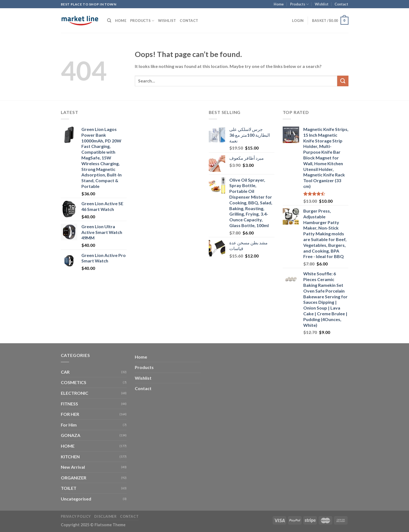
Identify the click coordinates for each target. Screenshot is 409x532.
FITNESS (69, 404)
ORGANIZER (74, 478)
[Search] (109, 21)
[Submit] (343, 81)
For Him (69, 425)
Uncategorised (76, 499)
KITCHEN (70, 457)
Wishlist (322, 4)
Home (279, 4)
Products (299, 4)
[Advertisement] (168, 191)
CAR (65, 372)
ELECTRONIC (75, 393)
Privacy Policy (76, 517)
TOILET (69, 488)
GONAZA (71, 435)
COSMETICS (74, 382)
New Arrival (73, 467)
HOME (68, 446)
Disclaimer (105, 517)
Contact (341, 4)
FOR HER (70, 414)
